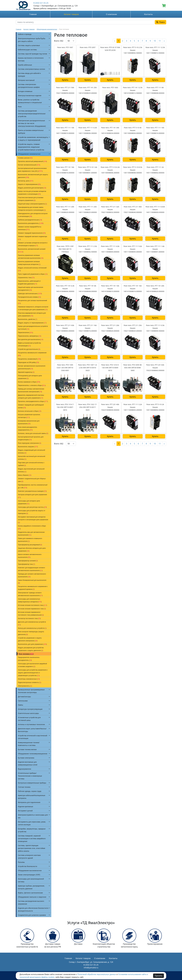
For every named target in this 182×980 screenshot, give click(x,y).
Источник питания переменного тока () (32, 609)
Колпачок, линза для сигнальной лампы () (33, 433)
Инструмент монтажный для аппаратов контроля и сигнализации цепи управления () (33, 520)
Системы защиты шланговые (29, 45)
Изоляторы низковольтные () (29, 679)
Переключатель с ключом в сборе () (32, 385)
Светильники (23, 701)
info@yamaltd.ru (91, 968)
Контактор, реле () (26, 181)
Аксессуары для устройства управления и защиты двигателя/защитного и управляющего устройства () (33, 673)
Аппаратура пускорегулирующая (30, 709)
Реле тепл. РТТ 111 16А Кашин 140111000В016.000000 (155, 130)
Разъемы (21, 862)
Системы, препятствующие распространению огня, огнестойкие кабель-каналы (32, 848)
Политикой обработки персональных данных (97, 974)
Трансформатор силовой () (28, 561)
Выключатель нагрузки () (28, 447)
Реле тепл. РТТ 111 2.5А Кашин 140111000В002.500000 (88, 249)
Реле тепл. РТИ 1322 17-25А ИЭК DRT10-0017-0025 (88, 407)
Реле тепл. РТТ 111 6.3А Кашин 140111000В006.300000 (88, 130)
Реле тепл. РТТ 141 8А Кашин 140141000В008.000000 (88, 289)
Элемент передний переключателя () (32, 233)
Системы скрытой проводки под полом (32, 54)
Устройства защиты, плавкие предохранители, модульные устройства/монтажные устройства (31, 147)
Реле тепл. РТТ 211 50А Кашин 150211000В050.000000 (65, 90)
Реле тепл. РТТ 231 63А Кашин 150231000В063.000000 (155, 368)
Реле (20, 107)
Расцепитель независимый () (29, 359)
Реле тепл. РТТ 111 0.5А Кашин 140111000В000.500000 (155, 328)
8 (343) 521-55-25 (41, 3)
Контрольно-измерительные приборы (32, 783)
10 (155, 41)
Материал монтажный (26, 80)
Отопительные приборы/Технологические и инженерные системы (30, 776)
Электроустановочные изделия (30, 96)
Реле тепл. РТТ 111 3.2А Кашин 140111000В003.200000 (133, 407)
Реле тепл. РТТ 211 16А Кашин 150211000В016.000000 (88, 328)
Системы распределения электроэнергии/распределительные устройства (32, 114)
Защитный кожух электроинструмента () (32, 204)
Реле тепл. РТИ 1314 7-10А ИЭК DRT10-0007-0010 (65, 407)
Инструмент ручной (25, 811)
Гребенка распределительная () (30, 220)
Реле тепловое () (26, 654)
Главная (33, 14)
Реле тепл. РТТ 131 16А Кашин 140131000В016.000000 (65, 170)
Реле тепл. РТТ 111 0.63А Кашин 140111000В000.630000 (155, 209)
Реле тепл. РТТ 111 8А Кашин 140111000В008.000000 (155, 90)
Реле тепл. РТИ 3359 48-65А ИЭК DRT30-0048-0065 (133, 368)
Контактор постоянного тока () (29, 618)
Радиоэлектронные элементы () (30, 682)
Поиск (161, 22)
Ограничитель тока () (26, 278)
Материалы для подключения (29, 802)
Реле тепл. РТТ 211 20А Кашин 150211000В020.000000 (110, 328)
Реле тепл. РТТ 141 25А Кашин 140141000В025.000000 (88, 90)
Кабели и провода (25, 34)
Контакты (148, 14)
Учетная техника (24, 787)
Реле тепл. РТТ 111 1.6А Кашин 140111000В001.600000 (155, 249)
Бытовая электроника (26, 758)
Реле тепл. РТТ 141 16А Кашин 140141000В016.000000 (133, 289)
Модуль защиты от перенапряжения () (32, 323)
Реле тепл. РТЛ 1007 (65, 47)
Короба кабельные (25, 65)
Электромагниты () (25, 686)
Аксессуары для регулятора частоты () (32, 507)
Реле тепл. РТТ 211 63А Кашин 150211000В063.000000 (65, 328)
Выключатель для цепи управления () (32, 644)
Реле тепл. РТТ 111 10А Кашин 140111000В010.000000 (65, 130)
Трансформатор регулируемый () (30, 545)
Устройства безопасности (28, 866)
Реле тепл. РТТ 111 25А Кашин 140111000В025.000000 (88, 209)
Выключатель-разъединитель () (31, 223)
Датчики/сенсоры (24, 697)
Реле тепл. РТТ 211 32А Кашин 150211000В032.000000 (110, 209)
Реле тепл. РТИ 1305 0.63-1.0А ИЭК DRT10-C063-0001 (65, 368)
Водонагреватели (24, 769)
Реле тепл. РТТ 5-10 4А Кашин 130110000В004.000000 (133, 130)
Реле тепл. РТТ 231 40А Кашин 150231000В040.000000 (110, 407)
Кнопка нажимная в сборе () (29, 382)
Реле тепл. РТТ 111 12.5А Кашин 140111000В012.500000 (155, 50)
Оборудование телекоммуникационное (33, 754)
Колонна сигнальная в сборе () (30, 411)
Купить (65, 80)
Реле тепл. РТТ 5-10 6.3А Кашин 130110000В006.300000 (110, 170)
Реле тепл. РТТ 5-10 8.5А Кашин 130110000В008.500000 (133, 170)
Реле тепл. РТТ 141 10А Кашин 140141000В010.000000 (110, 289)
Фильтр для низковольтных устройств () (32, 628)
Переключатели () (25, 332)
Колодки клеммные (25, 91)
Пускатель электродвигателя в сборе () (33, 401)
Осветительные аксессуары (28, 713)
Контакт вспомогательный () (29, 165)
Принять (158, 976)
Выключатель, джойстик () (28, 319)
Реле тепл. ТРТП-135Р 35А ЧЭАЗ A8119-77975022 (65, 249)
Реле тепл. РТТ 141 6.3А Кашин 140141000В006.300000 (65, 289)
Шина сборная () (25, 475)
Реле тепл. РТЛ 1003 (110, 87)
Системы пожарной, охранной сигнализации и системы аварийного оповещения (32, 839)
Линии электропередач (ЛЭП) (29, 875)
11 (160, 41)
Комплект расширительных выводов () (32, 491)
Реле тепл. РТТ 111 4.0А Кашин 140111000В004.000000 (110, 249)
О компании (111, 14)
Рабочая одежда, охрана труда (30, 791)
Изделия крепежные (25, 807)
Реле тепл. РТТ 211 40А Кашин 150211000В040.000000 (133, 209)
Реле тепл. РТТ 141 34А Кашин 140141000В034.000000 (110, 130)
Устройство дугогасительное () (29, 349)
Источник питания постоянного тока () (32, 605)
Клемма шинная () (25, 158)
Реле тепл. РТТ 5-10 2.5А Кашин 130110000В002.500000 (133, 50)
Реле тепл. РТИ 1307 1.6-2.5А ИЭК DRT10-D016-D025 (88, 368)
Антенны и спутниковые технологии (31, 724)
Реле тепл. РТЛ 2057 (88, 47)
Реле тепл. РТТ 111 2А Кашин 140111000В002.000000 (155, 170)
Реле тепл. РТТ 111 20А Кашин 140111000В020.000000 (65, 209)
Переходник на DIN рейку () (28, 362)
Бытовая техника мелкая (27, 749)
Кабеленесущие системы (27, 50)
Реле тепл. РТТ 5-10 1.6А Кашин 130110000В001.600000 (88, 170)
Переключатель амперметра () (30, 336)
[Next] (164, 41)
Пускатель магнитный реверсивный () (32, 161)
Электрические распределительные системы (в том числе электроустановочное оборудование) (32, 123)
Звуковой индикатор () (26, 372)
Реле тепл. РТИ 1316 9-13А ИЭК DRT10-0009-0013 (110, 368)
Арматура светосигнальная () (30, 294)
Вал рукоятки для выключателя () (31, 339)
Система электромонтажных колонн (31, 69)
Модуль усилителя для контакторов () (32, 188)
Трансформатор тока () (26, 564)
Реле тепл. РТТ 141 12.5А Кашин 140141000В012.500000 (133, 90)
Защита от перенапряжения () (29, 184)
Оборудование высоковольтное (30, 871)
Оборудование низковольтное (47, 29)
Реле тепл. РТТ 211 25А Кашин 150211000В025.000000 (133, 328)
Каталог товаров (71, 14)
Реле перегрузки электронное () (30, 443)
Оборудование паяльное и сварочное (32, 897)
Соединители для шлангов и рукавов (32, 915)
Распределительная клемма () (29, 297)
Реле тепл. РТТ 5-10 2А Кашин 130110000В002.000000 (155, 407)
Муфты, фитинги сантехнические (30, 893)
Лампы (20, 705)
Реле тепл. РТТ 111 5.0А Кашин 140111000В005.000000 (133, 249)
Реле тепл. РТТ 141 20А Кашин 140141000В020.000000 (155, 289)
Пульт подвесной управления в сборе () (33, 274)
